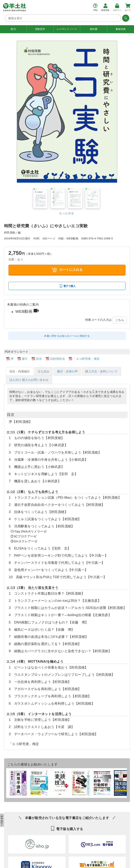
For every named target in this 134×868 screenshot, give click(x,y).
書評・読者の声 (67, 371)
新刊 (13, 29)
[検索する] (125, 18)
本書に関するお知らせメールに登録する (67, 336)
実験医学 (40, 29)
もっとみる (66, 213)
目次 (39, 358)
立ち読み (44, 371)
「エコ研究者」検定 (86, 358)
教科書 (94, 29)
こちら (120, 320)
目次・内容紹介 (20, 371)
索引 (25, 358)
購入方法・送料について (101, 371)
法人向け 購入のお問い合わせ (29, 380)
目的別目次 (58, 358)
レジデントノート (67, 29)
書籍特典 (121, 29)
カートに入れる (67, 270)
